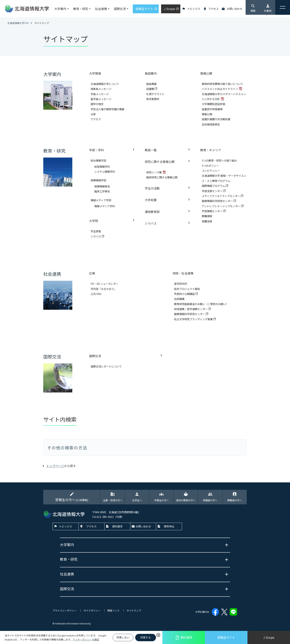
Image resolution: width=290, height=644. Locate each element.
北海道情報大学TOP (18, 23)
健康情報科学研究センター (218, 201)
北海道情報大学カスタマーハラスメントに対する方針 (224, 96)
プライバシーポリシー (65, 610)
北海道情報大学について (105, 84)
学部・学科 (97, 150)
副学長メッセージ (101, 99)
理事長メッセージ (101, 89)
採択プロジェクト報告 (187, 289)
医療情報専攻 (102, 186)
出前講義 (179, 299)
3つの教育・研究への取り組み (219, 160)
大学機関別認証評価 (213, 104)
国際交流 (95, 356)
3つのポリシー (210, 166)
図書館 (150, 89)
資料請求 (184, 637)
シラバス (96, 236)
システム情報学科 (105, 171)
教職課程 (207, 216)
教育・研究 (81, 9)
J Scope (269, 637)
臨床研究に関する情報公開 (162, 177)
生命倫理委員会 (211, 124)
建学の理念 (97, 104)
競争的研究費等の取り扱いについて (222, 84)
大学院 (94, 221)
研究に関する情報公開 (160, 162)
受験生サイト (226, 637)
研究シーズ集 (154, 172)
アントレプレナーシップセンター (221, 206)
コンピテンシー (211, 171)
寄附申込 (169, 526)
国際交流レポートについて (106, 366)
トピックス (194, 9)
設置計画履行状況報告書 (216, 119)
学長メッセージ (100, 94)
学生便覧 (96, 231)
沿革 (93, 114)
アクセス (214, 9)
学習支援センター (212, 191)
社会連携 (101, 9)
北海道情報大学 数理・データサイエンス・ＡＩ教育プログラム (224, 178)
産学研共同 (181, 284)
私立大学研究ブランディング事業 (194, 319)
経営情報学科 (102, 166)
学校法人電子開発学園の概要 (107, 109)
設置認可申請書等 (212, 109)
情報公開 (207, 114)
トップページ (55, 466)
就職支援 (207, 221)
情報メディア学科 (105, 206)
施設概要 (151, 84)
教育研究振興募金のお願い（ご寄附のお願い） (201, 304)
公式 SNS (96, 294)
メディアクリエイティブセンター (221, 196)
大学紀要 (151, 200)
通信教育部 (152, 212)
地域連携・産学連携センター (191, 309)
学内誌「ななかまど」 (104, 289)
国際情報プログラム (214, 186)
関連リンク (113, 610)
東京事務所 (153, 99)
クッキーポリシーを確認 (86, 639)
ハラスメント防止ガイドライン (220, 89)
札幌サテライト (155, 94)
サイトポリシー (92, 610)
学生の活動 (152, 188)
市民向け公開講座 (185, 294)
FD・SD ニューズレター (104, 284)
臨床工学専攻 (102, 191)
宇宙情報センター (212, 211)
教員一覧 (151, 150)
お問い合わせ (235, 9)
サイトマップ (134, 610)
